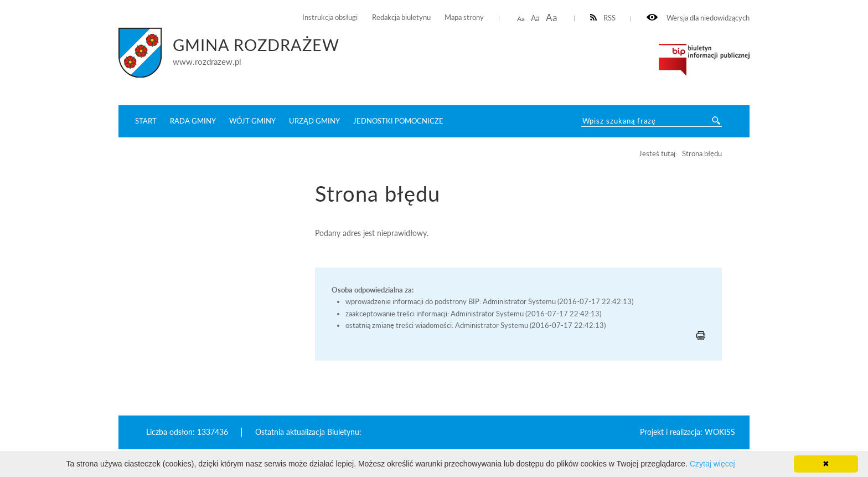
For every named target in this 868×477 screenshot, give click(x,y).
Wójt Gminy (252, 121)
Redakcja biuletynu (401, 17)
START (146, 121)
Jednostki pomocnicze (398, 121)
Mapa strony (464, 17)
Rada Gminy (193, 121)
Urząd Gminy (314, 121)
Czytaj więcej (712, 464)
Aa (521, 19)
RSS (603, 18)
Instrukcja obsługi (330, 17)
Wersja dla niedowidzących (698, 18)
